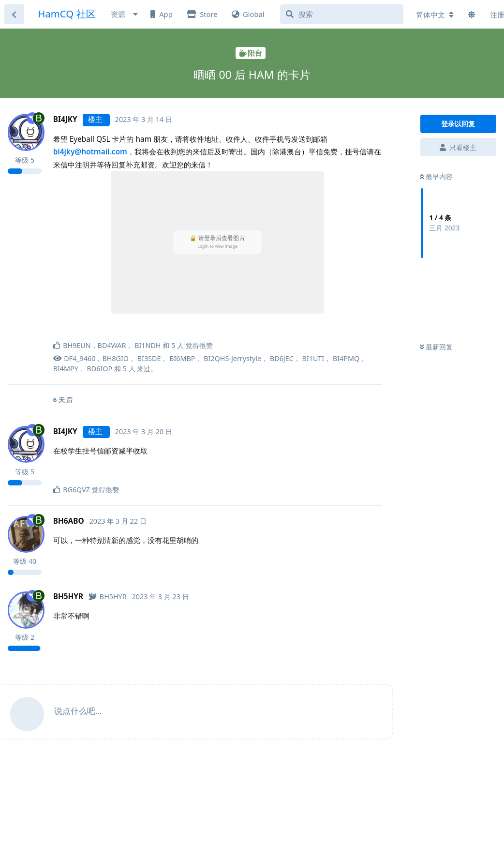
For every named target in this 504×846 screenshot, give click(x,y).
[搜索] (342, 14)
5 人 (129, 369)
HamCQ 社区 (67, 14)
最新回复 (437, 347)
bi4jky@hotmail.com (90, 152)
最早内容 (437, 176)
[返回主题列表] (14, 14)
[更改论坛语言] (435, 15)
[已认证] (107, 597)
